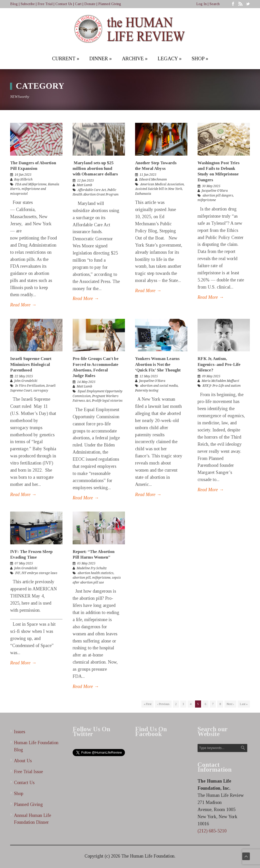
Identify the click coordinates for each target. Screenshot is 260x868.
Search (215, 4)
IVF (18, 573)
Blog (14, 4)
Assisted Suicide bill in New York (159, 189)
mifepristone (207, 200)
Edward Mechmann (153, 179)
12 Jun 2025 (86, 181)
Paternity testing (147, 391)
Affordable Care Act (92, 190)
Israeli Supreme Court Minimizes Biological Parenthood (31, 364)
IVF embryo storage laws (39, 573)
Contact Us (64, 4)
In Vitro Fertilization (30, 386)
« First (148, 704)
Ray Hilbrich (23, 179)
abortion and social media (159, 386)
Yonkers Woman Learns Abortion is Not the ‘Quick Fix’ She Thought (158, 364)
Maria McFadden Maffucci (220, 381)
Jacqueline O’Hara (215, 191)
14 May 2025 (86, 382)
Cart (78, 4)
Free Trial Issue (28, 772)
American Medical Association (162, 184)
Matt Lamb (84, 185)
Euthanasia (143, 194)
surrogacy (41, 391)
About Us (23, 761)
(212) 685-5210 (212, 831)
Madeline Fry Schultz (92, 568)
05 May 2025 (86, 563)
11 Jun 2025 (148, 175)
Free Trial (45, 4)
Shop (19, 794)
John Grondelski (26, 381)
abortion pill (82, 578)
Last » (244, 704)
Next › (230, 704)
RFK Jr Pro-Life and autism (222, 386)
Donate (90, 4)
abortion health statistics (96, 573)
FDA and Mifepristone (31, 184)
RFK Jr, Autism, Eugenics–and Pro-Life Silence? (219, 364)
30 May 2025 (211, 186)
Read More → (23, 305)
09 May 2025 (211, 376)
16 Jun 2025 (23, 175)
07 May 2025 (24, 563)
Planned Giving (110, 4)
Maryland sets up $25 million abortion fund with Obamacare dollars (95, 168)
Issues (20, 732)
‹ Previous (163, 704)
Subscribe (28, 4)
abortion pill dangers (218, 196)
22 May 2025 (24, 376)
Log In (201, 4)
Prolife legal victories (107, 401)
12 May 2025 (149, 376)
